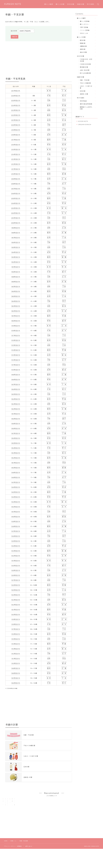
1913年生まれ (16, 649)
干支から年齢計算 (85, 83)
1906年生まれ (16, 683)
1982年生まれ (16, 311)
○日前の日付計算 (85, 64)
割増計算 (83, 43)
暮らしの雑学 (49, 4)
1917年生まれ (16, 629)
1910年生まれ (16, 663)
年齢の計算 (81, 4)
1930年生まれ (16, 565)
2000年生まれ (16, 223)
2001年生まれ (16, 218)
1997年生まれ (16, 238)
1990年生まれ (16, 272)
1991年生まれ (16, 267)
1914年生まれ (16, 644)
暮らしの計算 (60, 4)
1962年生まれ (16, 409)
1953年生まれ (16, 453)
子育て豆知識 (84, 27)
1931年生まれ (16, 561)
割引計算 (83, 40)
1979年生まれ (16, 326)
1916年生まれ (16, 634)
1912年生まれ (16, 654)
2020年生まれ (16, 125)
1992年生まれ (16, 262)
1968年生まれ (16, 379)
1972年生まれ (16, 360)
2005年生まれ (16, 198)
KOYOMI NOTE (83, 121)
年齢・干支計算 (85, 80)
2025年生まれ (16, 100)
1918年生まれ (16, 624)
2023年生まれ (16, 110)
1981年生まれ (16, 316)
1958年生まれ (16, 428)
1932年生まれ (16, 556)
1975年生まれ (16, 345)
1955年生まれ (16, 443)
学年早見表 (83, 101)
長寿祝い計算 (84, 94)
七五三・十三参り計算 (86, 87)
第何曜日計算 (84, 67)
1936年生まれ (16, 536)
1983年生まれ (16, 306)
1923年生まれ (16, 600)
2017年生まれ (16, 140)
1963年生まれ (16, 404)
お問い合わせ (29, 855)
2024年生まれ (16, 105)
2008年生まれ (16, 184)
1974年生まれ (16, 350)
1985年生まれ (16, 296)
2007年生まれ (16, 189)
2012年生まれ (16, 164)
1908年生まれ (16, 673)
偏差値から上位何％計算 (86, 108)
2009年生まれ (16, 179)
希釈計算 (83, 49)
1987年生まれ (16, 286)
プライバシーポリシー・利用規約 (13, 855)
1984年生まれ (16, 301)
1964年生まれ (16, 399)
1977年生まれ (16, 335)
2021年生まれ (16, 120)
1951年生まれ (16, 463)
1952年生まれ (16, 458)
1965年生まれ (16, 394)
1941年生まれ (16, 512)
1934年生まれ (16, 546)
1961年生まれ (16, 414)
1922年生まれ (16, 605)
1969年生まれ (16, 375)
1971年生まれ (16, 365)
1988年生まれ (16, 282)
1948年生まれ (16, 477)
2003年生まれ (16, 208)
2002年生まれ (16, 213)
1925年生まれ (16, 590)
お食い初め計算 (85, 70)
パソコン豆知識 (85, 30)
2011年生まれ (16, 169)
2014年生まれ (16, 154)
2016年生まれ (16, 145)
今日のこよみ (84, 33)
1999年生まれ (16, 228)
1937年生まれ (16, 531)
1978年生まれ (16, 330)
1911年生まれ (16, 658)
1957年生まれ (16, 433)
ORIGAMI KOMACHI (85, 124)
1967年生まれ (16, 384)
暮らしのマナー (85, 24)
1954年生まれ (16, 448)
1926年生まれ (16, 585)
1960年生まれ (16, 419)
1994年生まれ (16, 252)
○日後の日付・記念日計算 (86, 60)
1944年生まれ (16, 497)
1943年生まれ (16, 502)
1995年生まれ (16, 247)
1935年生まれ (16, 541)
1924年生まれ (16, 595)
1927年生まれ (16, 580)
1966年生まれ (16, 389)
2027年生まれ (16, 91)
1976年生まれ (16, 340)
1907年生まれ (16, 678)
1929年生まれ (16, 570)
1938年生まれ (16, 526)
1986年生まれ (16, 291)
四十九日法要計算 (85, 73)
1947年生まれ (16, 482)
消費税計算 (83, 46)
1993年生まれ (16, 257)
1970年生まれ (16, 370)
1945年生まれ (16, 492)
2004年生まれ (16, 203)
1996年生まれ (16, 242)
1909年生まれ (16, 668)
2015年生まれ (16, 149)
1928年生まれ (16, 575)
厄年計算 (83, 91)
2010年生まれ (16, 174)
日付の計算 (71, 4)
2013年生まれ (16, 159)
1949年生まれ (16, 472)
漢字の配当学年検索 (86, 104)
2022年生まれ (16, 115)
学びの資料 (91, 4)
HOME (6, 850)
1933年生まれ (16, 551)
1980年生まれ (16, 321)
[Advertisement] (39, 59)
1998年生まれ (16, 233)
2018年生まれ (16, 135)
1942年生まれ (16, 507)
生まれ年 (14, 31)
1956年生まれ (16, 438)
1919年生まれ (16, 619)
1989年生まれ (16, 277)
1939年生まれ (16, 521)
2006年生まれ (16, 193)
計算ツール (14, 850)
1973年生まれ (16, 355)
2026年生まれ (16, 96)
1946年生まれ (16, 487)
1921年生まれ (16, 610)
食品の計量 (83, 52)
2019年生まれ (16, 130)
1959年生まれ (16, 423)
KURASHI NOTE (13, 4)
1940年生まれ (16, 517)
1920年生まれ (16, 614)
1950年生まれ (16, 468)
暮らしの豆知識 (85, 21)
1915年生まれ (16, 639)
